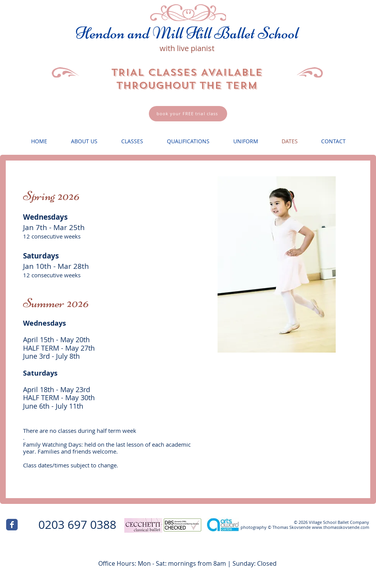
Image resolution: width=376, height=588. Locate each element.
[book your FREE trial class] (188, 114)
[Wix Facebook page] (12, 525)
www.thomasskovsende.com (341, 527)
